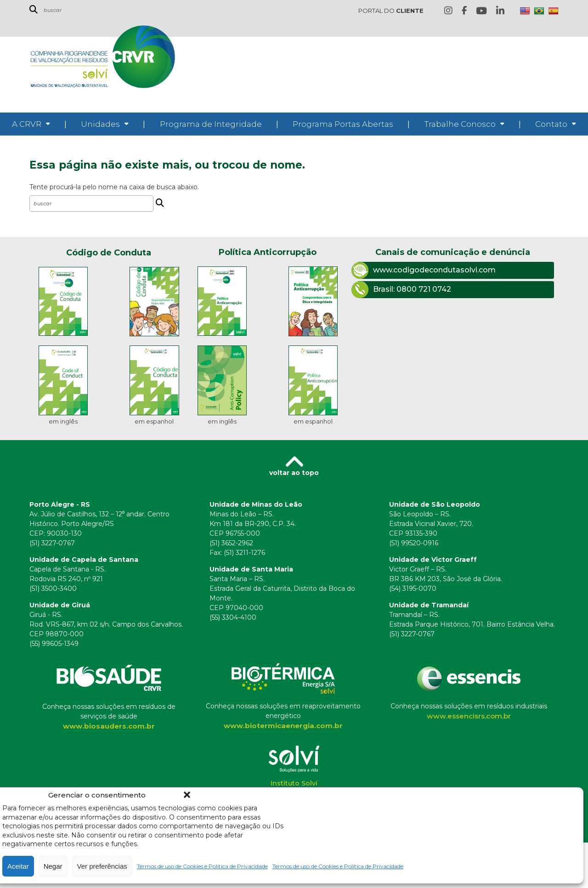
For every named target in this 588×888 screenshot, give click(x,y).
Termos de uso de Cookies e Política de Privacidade (202, 866)
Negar (53, 866)
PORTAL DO (391, 11)
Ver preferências (102, 866)
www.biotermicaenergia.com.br (283, 726)
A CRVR (27, 124)
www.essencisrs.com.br (469, 716)
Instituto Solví (294, 783)
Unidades (100, 124)
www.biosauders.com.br (109, 726)
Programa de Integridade (211, 124)
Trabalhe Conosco (460, 124)
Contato (551, 124)
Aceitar (18, 866)
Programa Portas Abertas (343, 124)
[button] (187, 795)
